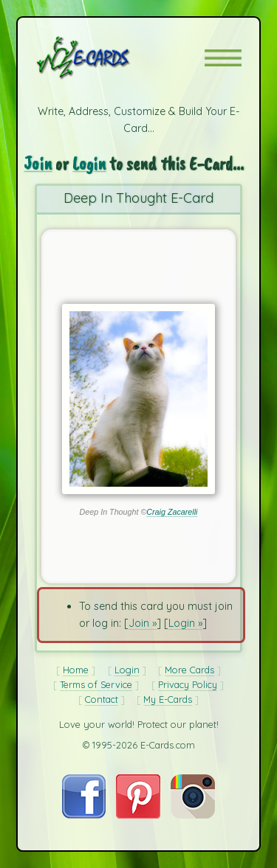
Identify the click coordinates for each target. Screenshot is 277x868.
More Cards (189, 670)
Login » (185, 623)
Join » (143, 623)
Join (38, 163)
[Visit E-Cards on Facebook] (84, 815)
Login (89, 163)
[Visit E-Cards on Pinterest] (138, 815)
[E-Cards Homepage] (109, 58)
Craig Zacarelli (172, 512)
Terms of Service (96, 684)
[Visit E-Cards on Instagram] (193, 815)
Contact (102, 699)
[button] (223, 58)
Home (76, 670)
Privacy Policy (188, 684)
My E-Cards (168, 699)
